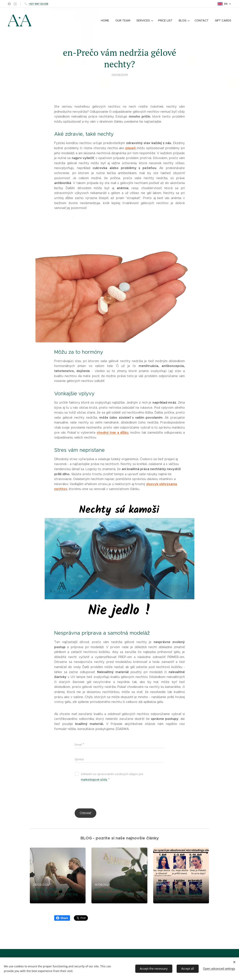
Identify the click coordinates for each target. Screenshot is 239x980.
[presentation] (104, 796)
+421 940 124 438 (38, 4)
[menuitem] (107, 20)
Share (62, 918)
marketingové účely (94, 780)
